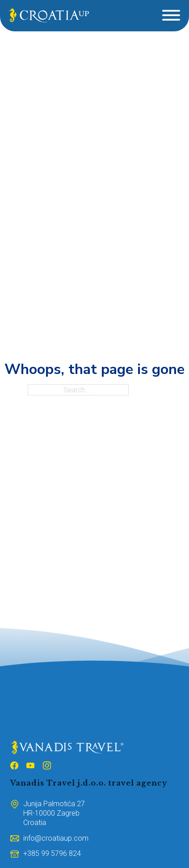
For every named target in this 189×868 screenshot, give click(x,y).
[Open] (171, 15)
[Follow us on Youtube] (30, 767)
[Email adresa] (56, 838)
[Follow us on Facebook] (14, 767)
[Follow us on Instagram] (47, 767)
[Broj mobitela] (52, 853)
